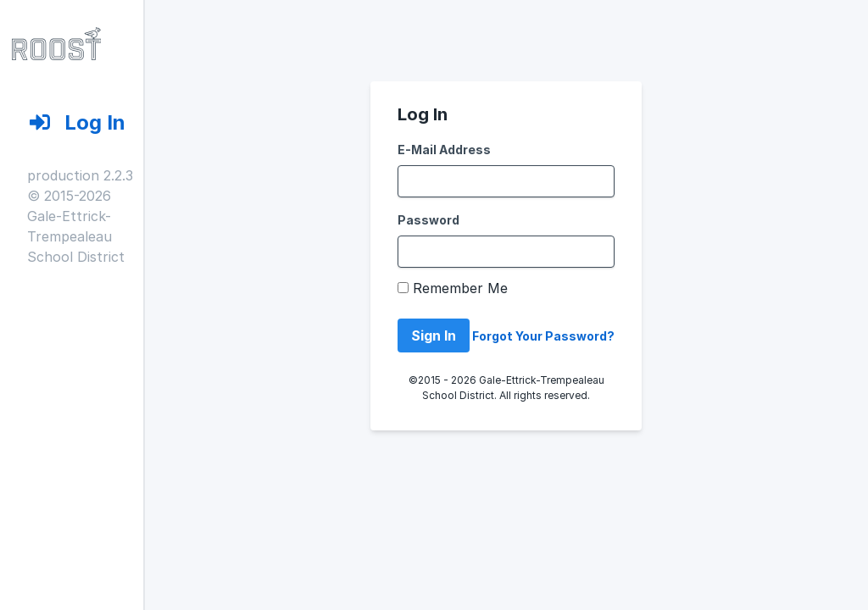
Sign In (434, 335)
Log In (63, 122)
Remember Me (460, 288)
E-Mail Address (444, 150)
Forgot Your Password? (543, 336)
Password (428, 220)
